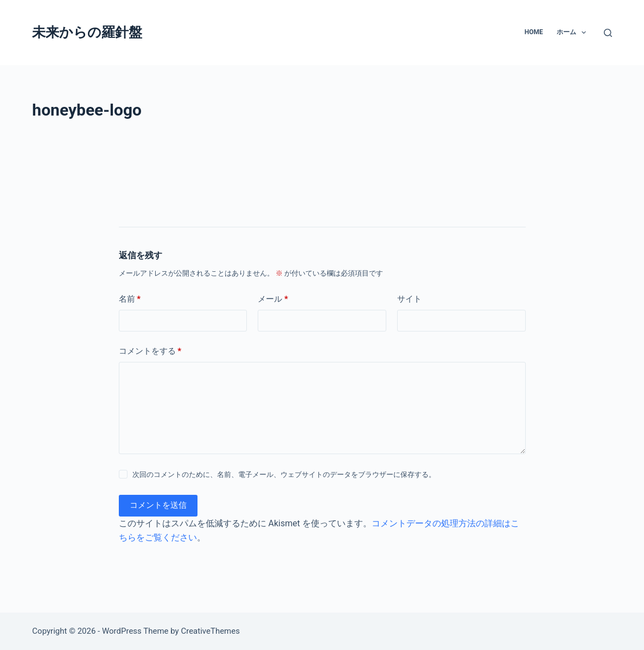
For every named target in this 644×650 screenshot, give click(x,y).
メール (273, 299)
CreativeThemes (210, 631)
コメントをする (150, 351)
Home (534, 32)
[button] (584, 33)
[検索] (608, 33)
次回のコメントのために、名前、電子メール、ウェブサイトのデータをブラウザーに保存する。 (284, 474)
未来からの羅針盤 (87, 32)
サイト (409, 299)
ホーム (573, 33)
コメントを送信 (158, 505)
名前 (130, 299)
